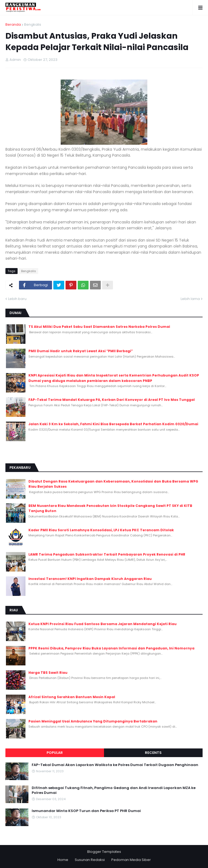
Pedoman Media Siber (131, 860)
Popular (55, 753)
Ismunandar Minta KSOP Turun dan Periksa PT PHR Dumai (86, 811)
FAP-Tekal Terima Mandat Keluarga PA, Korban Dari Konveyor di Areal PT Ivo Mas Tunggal (112, 400)
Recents (153, 753)
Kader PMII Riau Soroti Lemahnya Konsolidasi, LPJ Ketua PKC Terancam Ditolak (101, 530)
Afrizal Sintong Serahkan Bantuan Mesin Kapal (72, 697)
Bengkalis (33, 24)
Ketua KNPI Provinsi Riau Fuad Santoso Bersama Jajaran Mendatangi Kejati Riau (103, 624)
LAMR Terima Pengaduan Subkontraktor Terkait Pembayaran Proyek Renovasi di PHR (107, 554)
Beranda (13, 24)
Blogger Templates (104, 852)
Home (63, 860)
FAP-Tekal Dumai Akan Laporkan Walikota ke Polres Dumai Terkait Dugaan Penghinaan (115, 765)
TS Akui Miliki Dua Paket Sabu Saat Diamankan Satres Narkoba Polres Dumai (99, 327)
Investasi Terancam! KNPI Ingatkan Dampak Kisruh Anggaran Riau (90, 579)
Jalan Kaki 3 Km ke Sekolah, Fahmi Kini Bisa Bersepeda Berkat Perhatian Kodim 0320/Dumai (113, 424)
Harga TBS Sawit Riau (48, 673)
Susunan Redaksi (90, 860)
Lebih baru (17, 299)
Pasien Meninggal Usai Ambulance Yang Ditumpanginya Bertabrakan (93, 721)
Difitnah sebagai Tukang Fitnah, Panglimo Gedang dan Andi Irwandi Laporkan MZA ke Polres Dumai (114, 790)
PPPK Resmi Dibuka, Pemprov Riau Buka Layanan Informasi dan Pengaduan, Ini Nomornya (111, 648)
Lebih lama (190, 299)
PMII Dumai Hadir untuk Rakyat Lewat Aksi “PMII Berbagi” (81, 351)
